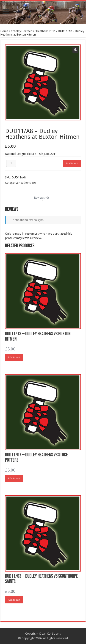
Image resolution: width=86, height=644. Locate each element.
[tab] (42, 198)
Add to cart (72, 163)
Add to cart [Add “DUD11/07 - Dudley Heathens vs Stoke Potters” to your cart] (14, 478)
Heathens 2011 (46, 31)
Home (4, 31)
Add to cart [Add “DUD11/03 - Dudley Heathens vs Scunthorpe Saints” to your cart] (14, 600)
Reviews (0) (42, 198)
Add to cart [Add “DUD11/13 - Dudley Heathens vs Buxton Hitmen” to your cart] (14, 357)
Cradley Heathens (22, 31)
